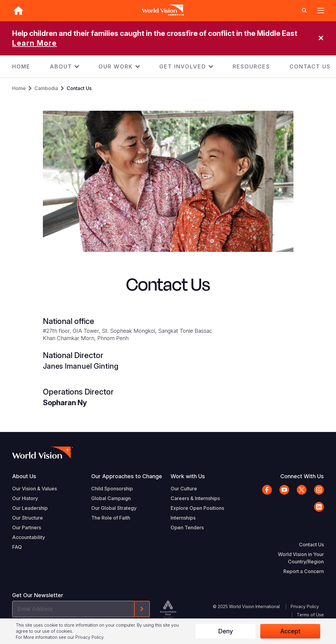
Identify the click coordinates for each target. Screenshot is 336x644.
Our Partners (27, 527)
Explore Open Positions (197, 508)
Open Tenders (187, 527)
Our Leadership (30, 508)
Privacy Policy (305, 606)
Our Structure (28, 518)
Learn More (35, 43)
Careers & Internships (195, 498)
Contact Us (79, 88)
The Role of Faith (111, 518)
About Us (24, 476)
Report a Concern (304, 571)
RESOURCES (251, 66)
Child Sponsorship (112, 489)
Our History (25, 498)
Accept (290, 631)
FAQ (17, 547)
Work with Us (188, 476)
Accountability (29, 537)
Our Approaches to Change (127, 476)
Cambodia (46, 88)
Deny (225, 631)
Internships (183, 518)
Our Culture (184, 489)
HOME (21, 66)
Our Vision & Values (35, 489)
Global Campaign (111, 498)
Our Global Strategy (114, 508)
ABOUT (61, 66)
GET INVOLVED (183, 66)
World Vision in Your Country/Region (301, 558)
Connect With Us (302, 476)
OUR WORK (116, 66)
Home (19, 88)
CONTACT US (310, 66)
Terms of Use (310, 615)
